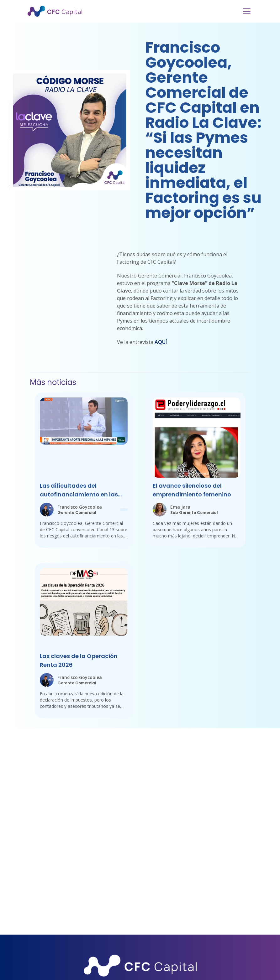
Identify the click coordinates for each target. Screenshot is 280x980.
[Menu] (247, 11)
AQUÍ (161, 342)
